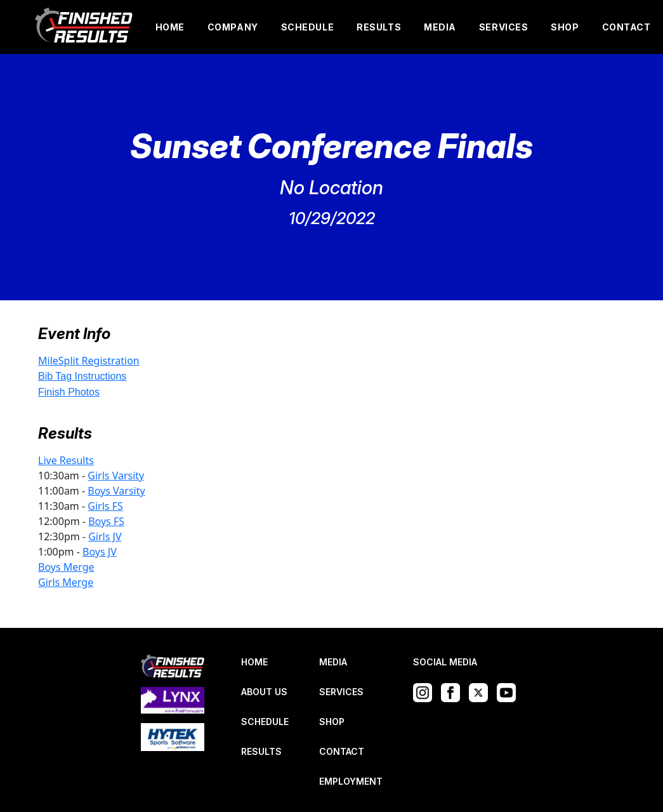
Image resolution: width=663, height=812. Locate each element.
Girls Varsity (116, 476)
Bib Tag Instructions (82, 376)
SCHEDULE (307, 27)
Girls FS (105, 506)
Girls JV (105, 536)
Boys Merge (66, 567)
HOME (170, 27)
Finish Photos (69, 392)
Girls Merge (66, 582)
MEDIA (440, 27)
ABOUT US (264, 692)
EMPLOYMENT (351, 781)
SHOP (565, 27)
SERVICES (503, 27)
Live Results (66, 460)
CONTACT (627, 27)
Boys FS (106, 521)
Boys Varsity (116, 491)
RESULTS (379, 27)
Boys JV (100, 552)
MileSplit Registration (89, 361)
